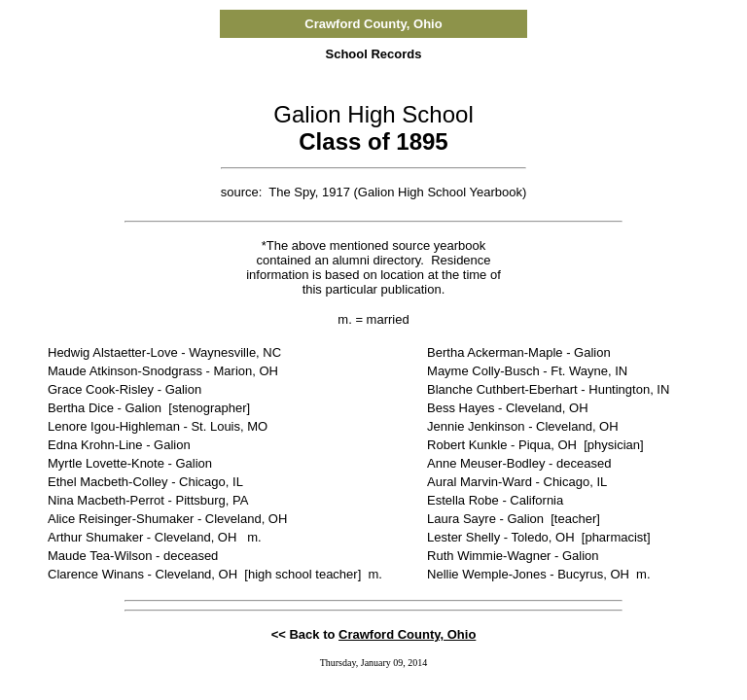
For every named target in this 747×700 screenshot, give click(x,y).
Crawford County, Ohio (407, 634)
